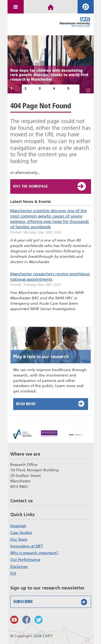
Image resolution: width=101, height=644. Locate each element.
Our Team (19, 539)
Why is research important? (34, 553)
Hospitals (18, 526)
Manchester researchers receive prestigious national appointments (50, 277)
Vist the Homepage (50, 186)
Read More (51, 404)
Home (51, 7)
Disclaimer (19, 567)
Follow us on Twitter (39, 620)
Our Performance (25, 560)
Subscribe (51, 602)
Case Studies (21, 533)
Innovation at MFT (27, 546)
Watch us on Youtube (14, 620)
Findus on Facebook (26, 620)
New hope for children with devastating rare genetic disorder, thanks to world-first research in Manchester (49, 75)
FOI (13, 573)
